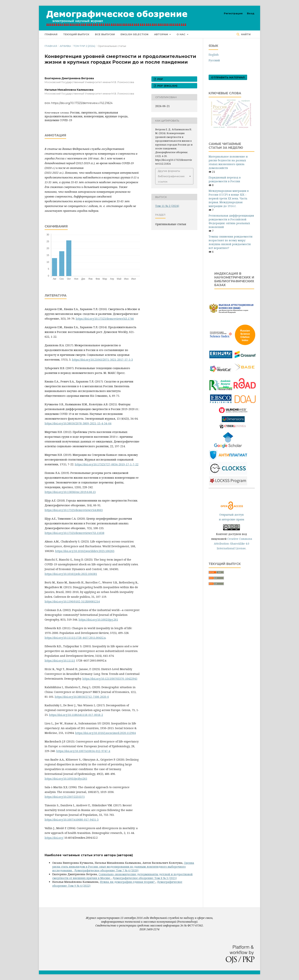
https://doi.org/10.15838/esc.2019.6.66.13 (70, 492)
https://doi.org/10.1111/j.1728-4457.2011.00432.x (75, 638)
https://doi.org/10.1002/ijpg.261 (98, 620)
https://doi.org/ (54, 838)
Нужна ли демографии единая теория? (128, 882)
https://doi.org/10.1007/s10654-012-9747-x (83, 751)
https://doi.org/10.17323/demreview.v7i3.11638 (74, 533)
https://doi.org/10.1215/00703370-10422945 (110, 679)
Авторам (161, 34)
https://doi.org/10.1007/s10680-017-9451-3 (72, 820)
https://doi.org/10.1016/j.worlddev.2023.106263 (85, 551)
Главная (51, 34)
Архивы (65, 46)
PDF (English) (167, 86)
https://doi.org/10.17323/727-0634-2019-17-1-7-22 (107, 464)
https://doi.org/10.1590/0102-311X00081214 (72, 601)
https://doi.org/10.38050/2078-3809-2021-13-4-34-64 (78, 423)
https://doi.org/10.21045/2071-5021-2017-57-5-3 (102, 360)
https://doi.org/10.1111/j (60, 660)
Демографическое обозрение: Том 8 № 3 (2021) (145, 878)
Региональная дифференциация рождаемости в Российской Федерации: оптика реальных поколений (231, 221)
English (214, 55)
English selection (134, 34)
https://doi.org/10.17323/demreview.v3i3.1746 (105, 319)
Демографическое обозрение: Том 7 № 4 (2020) (106, 870)
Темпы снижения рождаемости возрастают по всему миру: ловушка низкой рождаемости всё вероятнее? (231, 242)
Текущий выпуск (76, 34)
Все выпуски (105, 34)
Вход (251, 13)
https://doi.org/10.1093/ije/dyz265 (66, 779)
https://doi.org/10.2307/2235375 (65, 797)
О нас (181, 34)
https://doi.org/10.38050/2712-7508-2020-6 (82, 697)
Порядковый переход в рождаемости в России (225, 179)
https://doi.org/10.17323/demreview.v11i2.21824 (82, 103)
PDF (160, 79)
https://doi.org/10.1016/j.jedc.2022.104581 (71, 574)
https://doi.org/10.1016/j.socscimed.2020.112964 (105, 733)
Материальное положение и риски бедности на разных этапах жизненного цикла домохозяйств (228, 162)
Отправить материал (228, 77)
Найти (245, 34)
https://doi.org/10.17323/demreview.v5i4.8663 (74, 510)
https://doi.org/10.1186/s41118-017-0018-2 (76, 715)
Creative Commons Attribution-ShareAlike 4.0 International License (233, 544)
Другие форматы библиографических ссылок (171, 176)
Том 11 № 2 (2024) (84, 46)
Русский (214, 60)
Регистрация (233, 13)
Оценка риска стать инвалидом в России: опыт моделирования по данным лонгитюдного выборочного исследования (123, 867)
